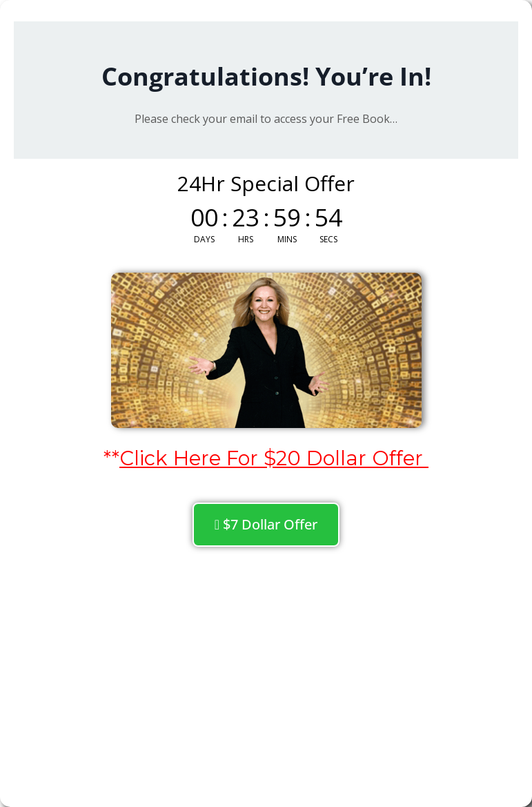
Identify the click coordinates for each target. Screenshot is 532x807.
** (266, 458)
